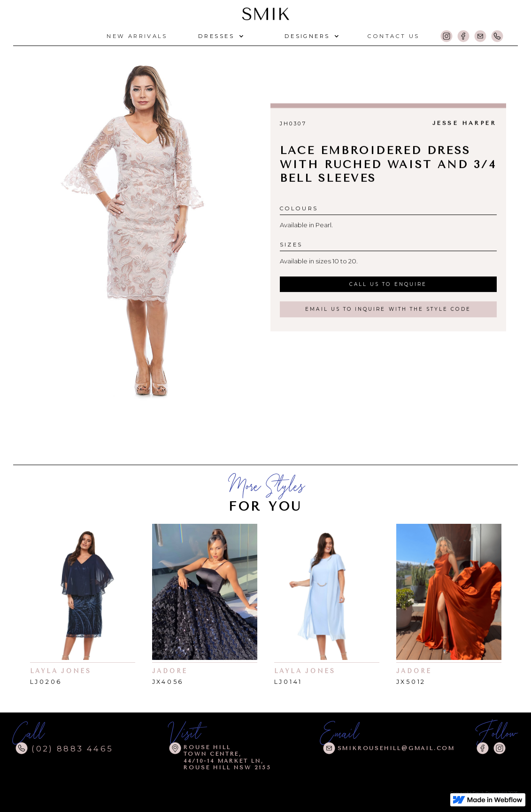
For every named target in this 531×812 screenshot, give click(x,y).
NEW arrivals (137, 36)
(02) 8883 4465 (72, 749)
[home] (266, 12)
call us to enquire (388, 284)
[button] (220, 36)
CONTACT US (393, 36)
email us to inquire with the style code (388, 309)
